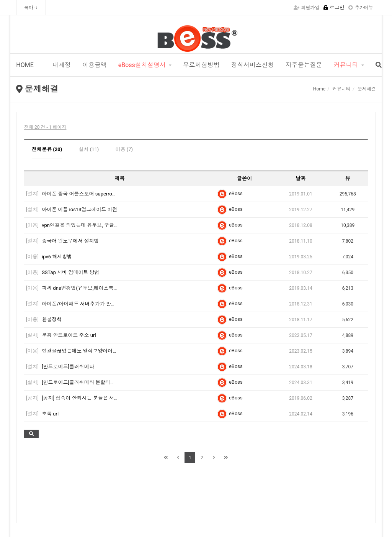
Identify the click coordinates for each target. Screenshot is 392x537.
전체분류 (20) (47, 149)
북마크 (31, 8)
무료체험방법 (201, 65)
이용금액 (95, 65)
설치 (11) (89, 149)
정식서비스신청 (253, 65)
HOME (25, 65)
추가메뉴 (361, 8)
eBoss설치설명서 (142, 65)
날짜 (301, 178)
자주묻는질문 (304, 65)
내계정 (61, 65)
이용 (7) (124, 149)
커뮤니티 (346, 65)
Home (319, 89)
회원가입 (307, 8)
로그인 (334, 7)
